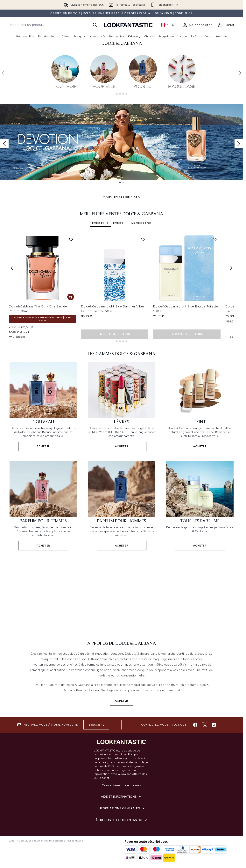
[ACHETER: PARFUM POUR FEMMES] (43, 502)
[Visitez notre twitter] (205, 725)
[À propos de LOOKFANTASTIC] (122, 820)
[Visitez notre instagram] (214, 725)
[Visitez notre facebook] (195, 725)
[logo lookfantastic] (128, 25)
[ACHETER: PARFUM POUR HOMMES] (122, 502)
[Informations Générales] (122, 808)
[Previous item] (12, 265)
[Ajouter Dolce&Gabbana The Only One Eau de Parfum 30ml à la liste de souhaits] (71, 236)
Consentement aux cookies (122, 785)
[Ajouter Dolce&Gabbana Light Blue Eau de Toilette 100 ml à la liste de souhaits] (215, 236)
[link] (197, 25)
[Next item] (231, 265)
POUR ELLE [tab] (100, 220)
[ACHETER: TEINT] (200, 403)
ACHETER (121, 698)
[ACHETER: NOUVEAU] (43, 403)
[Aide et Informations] (122, 797)
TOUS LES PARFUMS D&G (122, 194)
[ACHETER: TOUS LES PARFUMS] (200, 502)
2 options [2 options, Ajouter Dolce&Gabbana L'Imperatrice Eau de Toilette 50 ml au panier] (234, 334)
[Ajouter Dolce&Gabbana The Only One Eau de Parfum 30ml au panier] (71, 294)
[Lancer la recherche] (95, 25)
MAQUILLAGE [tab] (141, 220)
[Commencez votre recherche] (53, 25)
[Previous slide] (4, 140)
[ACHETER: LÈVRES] (122, 403)
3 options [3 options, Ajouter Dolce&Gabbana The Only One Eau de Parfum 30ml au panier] (17, 334)
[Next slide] (239, 140)
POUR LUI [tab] (120, 220)
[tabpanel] (122, 285)
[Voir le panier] (226, 25)
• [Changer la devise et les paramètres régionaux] (169, 25)
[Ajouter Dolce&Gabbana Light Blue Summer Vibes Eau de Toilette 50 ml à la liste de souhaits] (143, 236)
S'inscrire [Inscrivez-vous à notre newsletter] (96, 725)
